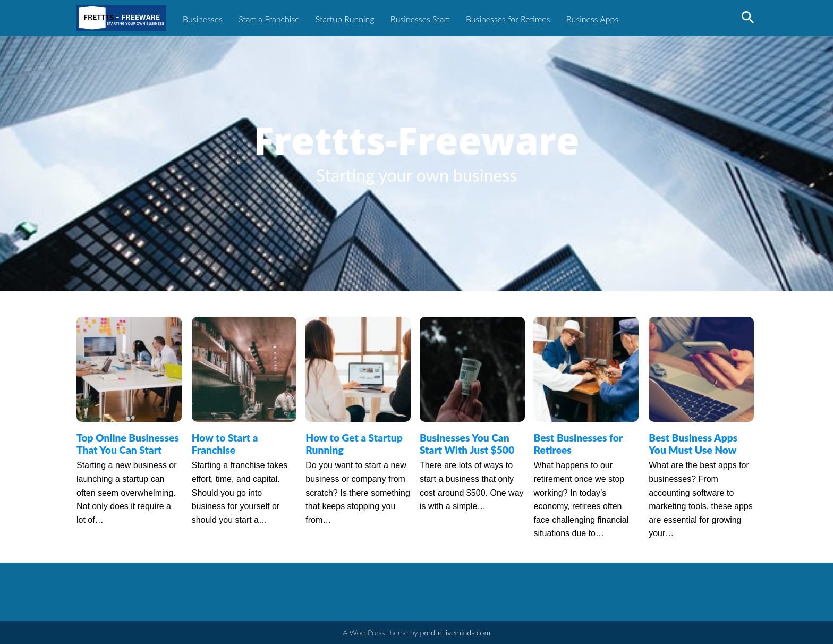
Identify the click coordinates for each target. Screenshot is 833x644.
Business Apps (593, 19)
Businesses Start (420, 19)
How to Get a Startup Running (354, 444)
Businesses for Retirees (508, 19)
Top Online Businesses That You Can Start (128, 444)
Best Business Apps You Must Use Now (693, 444)
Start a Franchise (269, 19)
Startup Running (345, 19)
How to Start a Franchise (225, 444)
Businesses (203, 19)
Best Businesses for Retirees (578, 444)
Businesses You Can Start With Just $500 (467, 444)
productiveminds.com (455, 633)
